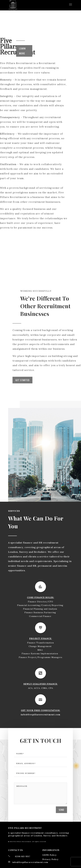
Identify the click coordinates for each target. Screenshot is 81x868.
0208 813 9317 (23, 856)
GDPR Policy (49, 855)
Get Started (22, 380)
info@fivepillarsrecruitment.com (41, 712)
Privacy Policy (50, 859)
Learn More (22, 51)
